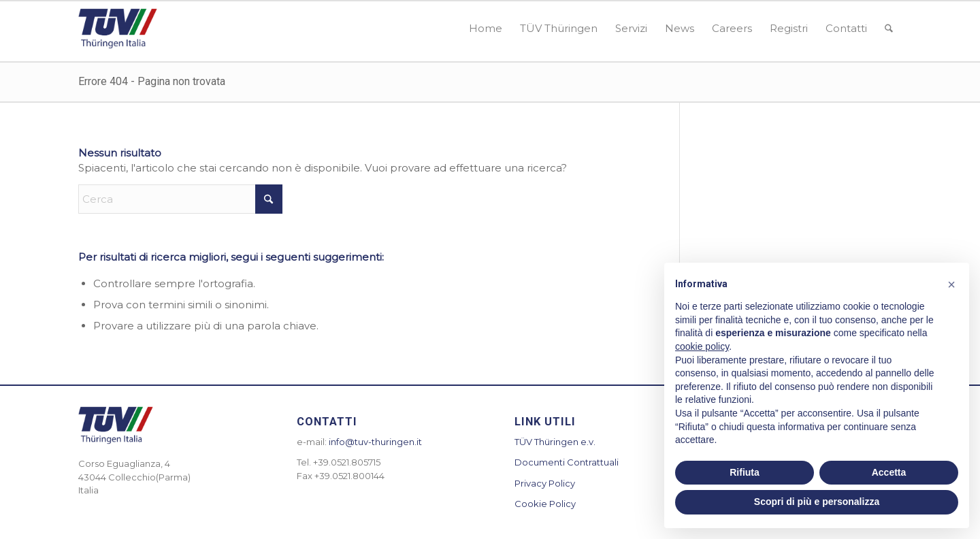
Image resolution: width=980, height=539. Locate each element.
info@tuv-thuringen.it (375, 442)
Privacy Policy (545, 483)
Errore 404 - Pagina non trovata (152, 81)
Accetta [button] (889, 472)
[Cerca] (889, 29)
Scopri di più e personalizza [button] (817, 502)
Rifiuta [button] (745, 472)
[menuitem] (486, 29)
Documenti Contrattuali (567, 462)
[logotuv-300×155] (118, 29)
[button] (951, 284)
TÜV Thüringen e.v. (555, 442)
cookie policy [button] (702, 346)
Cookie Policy (545, 504)
